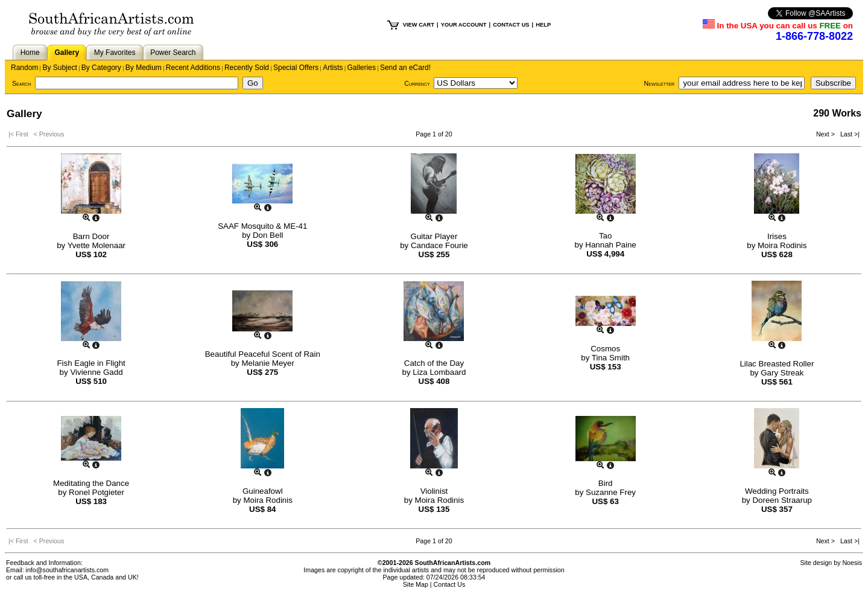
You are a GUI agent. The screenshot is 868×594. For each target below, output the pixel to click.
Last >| (848, 134)
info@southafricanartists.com (68, 570)
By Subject (59, 68)
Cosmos (605, 349)
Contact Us (450, 584)
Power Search (173, 53)
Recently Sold (247, 68)
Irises (777, 236)
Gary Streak (782, 373)
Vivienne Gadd (96, 372)
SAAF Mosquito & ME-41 (262, 226)
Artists (333, 68)
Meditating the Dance (91, 483)
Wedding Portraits (777, 491)
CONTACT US (511, 25)
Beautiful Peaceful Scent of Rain (263, 354)
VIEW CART (419, 25)
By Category (101, 68)
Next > (826, 134)
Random (24, 68)
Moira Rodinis (782, 245)
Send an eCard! (405, 68)
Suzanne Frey (611, 492)
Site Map (416, 584)
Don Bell (268, 235)
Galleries (362, 68)
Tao (606, 236)
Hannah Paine (610, 245)
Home (30, 53)
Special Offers (296, 68)
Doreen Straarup (782, 500)
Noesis (852, 563)
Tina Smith (611, 358)
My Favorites (115, 53)
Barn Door (91, 236)
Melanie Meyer (268, 363)
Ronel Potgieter (97, 492)
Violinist (434, 491)
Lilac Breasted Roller (777, 364)
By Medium (144, 68)
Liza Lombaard (439, 372)
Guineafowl (263, 491)
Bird (606, 483)
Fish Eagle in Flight (91, 363)
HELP (543, 25)
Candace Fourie (439, 245)
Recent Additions (193, 68)
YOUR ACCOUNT (464, 25)
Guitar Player (434, 236)
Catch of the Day (434, 363)
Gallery (67, 53)
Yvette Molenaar (97, 245)
